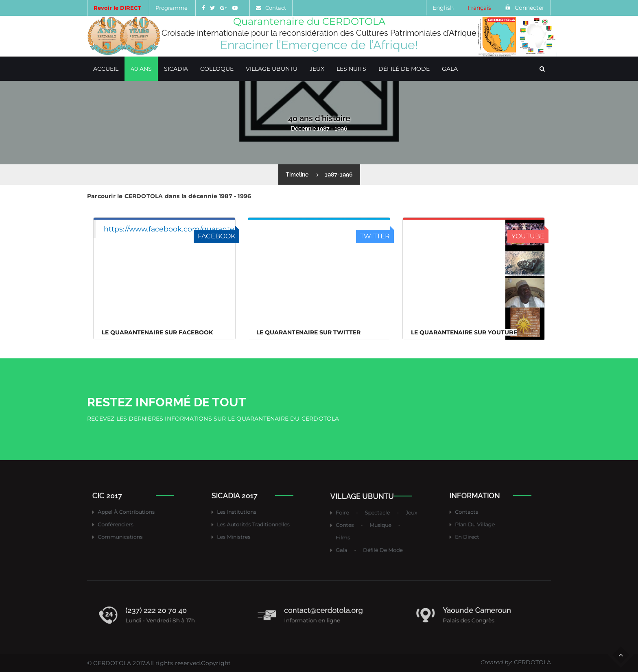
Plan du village (484, 521)
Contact (276, 8)
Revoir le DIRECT (117, 8)
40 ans (141, 69)
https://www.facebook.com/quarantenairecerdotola (195, 229)
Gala (450, 69)
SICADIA (176, 69)
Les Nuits (351, 69)
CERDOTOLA (112, 663)
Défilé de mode (404, 69)
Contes (358, 525)
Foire (357, 517)
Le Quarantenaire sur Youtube (464, 332)
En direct (480, 529)
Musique (379, 525)
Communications (128, 529)
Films (357, 532)
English (443, 8)
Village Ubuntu (272, 69)
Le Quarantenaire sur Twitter (308, 332)
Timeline (297, 175)
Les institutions (246, 514)
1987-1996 (339, 175)
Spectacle (378, 517)
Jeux (317, 69)
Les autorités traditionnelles (256, 521)
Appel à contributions (132, 514)
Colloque (217, 69)
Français (479, 8)
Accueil (106, 69)
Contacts (479, 514)
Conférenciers (126, 521)
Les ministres (244, 529)
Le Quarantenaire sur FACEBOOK (157, 332)
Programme (172, 8)
